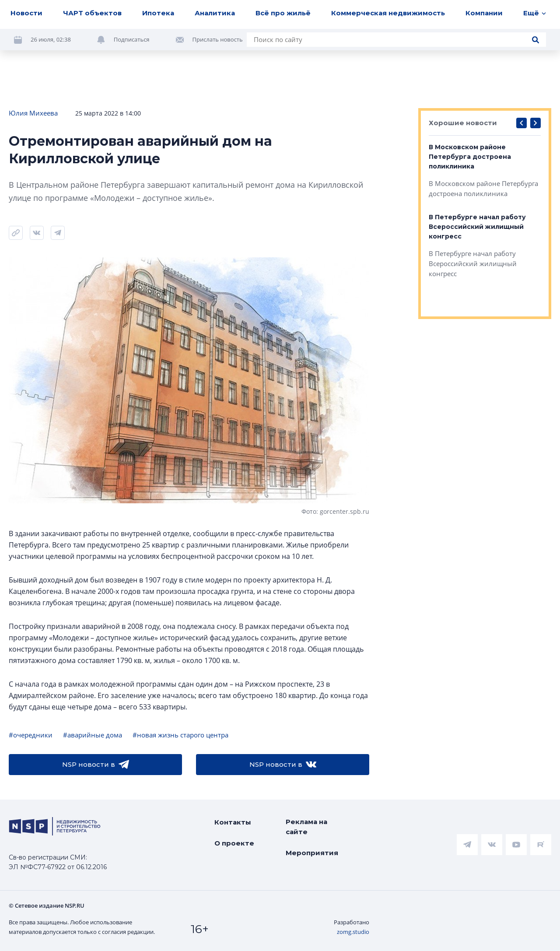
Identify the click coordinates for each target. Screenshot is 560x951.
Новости (26, 13)
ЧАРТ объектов (92, 13)
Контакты (233, 822)
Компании (484, 13)
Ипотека (158, 13)
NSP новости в (96, 765)
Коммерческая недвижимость (388, 13)
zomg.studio (353, 932)
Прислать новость (218, 39)
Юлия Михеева (33, 113)
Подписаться (132, 39)
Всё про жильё (283, 13)
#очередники (31, 735)
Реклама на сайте (306, 827)
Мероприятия (312, 853)
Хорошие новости (463, 123)
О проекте (234, 843)
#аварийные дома (93, 735)
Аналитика (215, 13)
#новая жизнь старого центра (180, 735)
